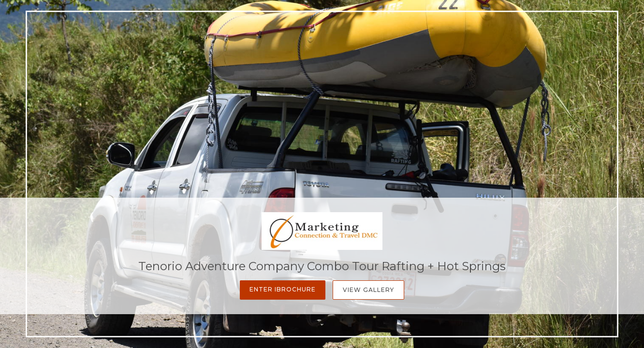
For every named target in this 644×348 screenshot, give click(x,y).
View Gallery (368, 290)
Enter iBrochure (283, 289)
